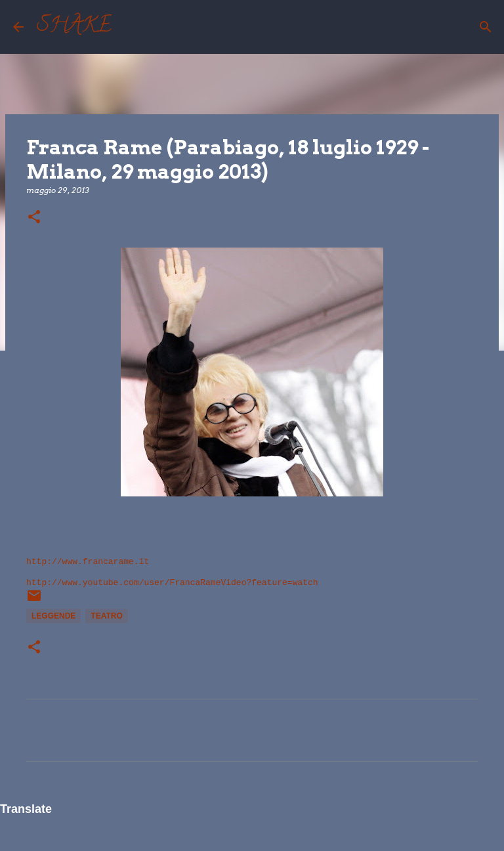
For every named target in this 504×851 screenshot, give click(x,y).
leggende (53, 616)
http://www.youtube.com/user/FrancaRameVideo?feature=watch (172, 583)
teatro (106, 616)
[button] (34, 218)
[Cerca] (130, 27)
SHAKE (74, 27)
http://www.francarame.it (88, 562)
